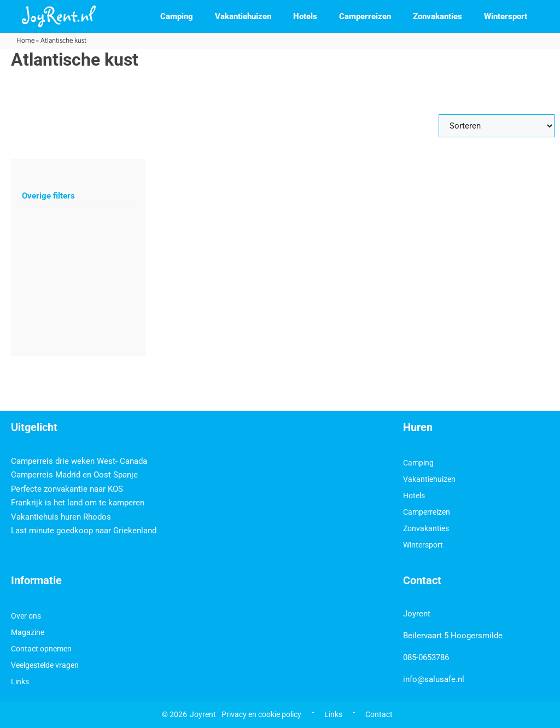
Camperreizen (365, 16)
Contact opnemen (41, 649)
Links (20, 682)
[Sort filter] (497, 126)
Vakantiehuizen (243, 16)
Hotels (305, 16)
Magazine (28, 632)
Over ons (26, 616)
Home (25, 41)
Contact (379, 714)
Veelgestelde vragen (45, 665)
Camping (177, 16)
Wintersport (506, 16)
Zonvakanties (437, 16)
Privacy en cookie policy (261, 714)
